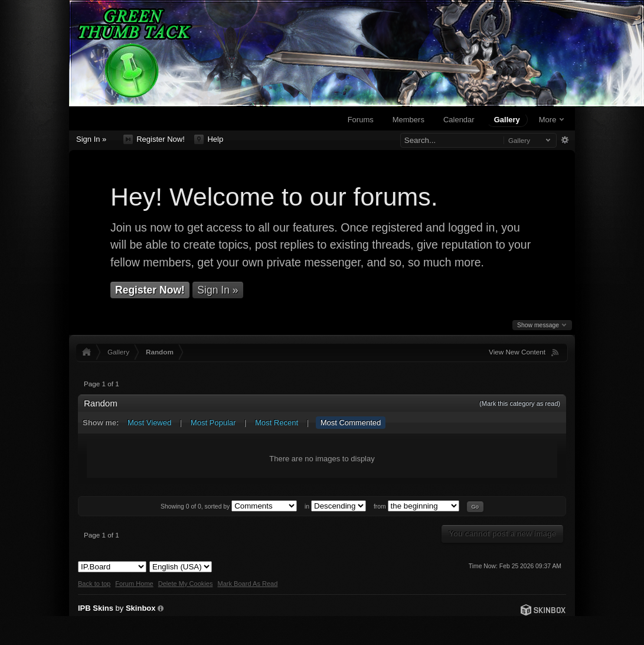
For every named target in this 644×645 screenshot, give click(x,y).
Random (160, 352)
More (551, 120)
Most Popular (213, 423)
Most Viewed (149, 423)
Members (408, 120)
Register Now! (154, 139)
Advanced (565, 140)
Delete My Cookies (186, 584)
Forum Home (134, 584)
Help (209, 139)
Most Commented (351, 423)
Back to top (94, 584)
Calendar (459, 120)
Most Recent (277, 423)
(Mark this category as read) (520, 403)
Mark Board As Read (247, 584)
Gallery (507, 120)
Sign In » (91, 139)
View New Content (517, 352)
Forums (361, 120)
